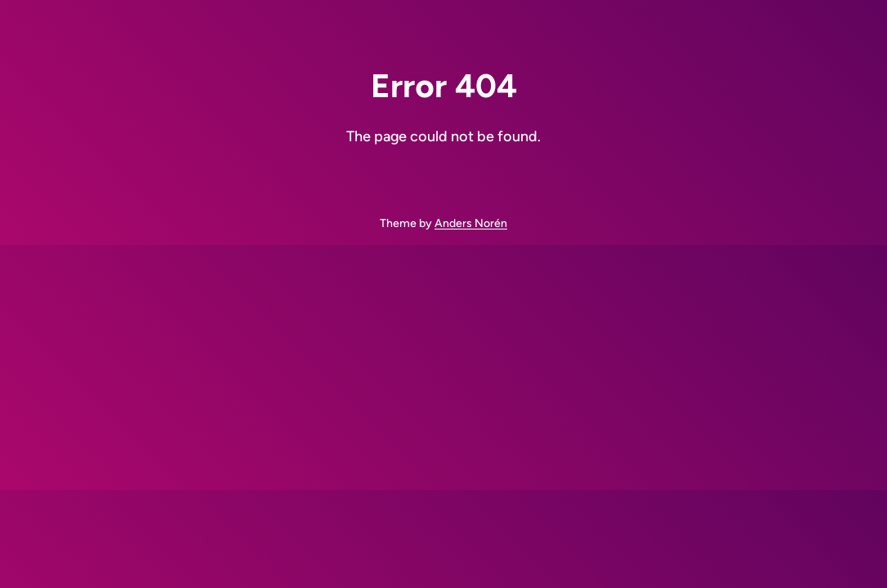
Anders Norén (471, 223)
